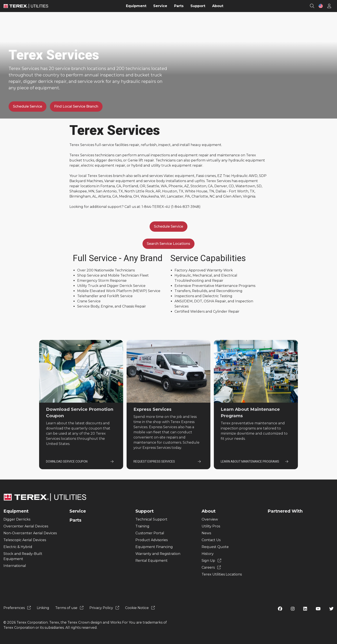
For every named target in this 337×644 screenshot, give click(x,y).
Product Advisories (152, 540)
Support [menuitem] (198, 6)
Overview (210, 519)
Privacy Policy (104, 608)
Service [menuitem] (160, 6)
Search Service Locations (168, 244)
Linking (43, 608)
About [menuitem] (218, 6)
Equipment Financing (154, 547)
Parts (75, 520)
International (15, 566)
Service (78, 511)
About (209, 511)
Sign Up (211, 561)
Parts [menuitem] (179, 6)
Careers (211, 567)
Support (145, 511)
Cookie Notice (140, 608)
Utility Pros (211, 526)
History (208, 554)
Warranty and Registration (158, 554)
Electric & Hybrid (18, 547)
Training (142, 526)
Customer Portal (150, 533)
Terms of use (69, 608)
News (206, 533)
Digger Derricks (17, 519)
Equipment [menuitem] (136, 6)
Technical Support (151, 519)
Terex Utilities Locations (222, 574)
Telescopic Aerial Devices (25, 540)
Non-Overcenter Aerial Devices (30, 533)
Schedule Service (28, 106)
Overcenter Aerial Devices (26, 526)
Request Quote (215, 547)
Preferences (17, 608)
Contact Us (211, 540)
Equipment (16, 511)
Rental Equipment (152, 561)
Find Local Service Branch (76, 106)
